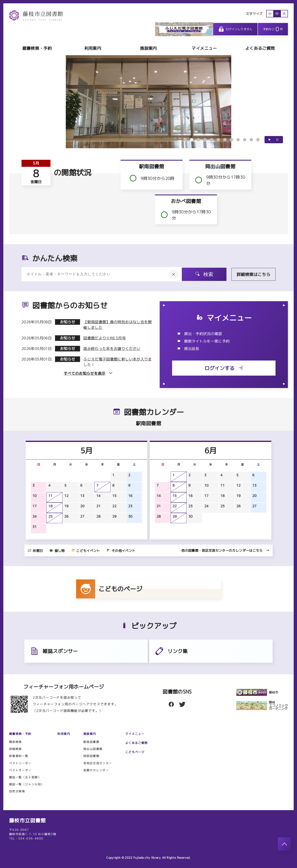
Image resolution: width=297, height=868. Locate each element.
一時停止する (277, 140)
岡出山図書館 (93, 749)
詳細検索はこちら (253, 274)
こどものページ (109, 589)
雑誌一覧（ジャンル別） (27, 784)
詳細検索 (16, 749)
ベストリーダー (20, 763)
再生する (270, 140)
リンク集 (171, 651)
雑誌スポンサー (54, 651)
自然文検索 (17, 791)
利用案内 (93, 48)
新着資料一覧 (19, 756)
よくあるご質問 (260, 48)
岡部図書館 (91, 756)
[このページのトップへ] (284, 844)
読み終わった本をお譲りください (112, 349)
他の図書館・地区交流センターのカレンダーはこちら (225, 550)
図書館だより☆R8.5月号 (105, 338)
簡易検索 (16, 742)
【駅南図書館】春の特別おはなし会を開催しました (117, 325)
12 (258, 140)
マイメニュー (204, 48)
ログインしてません (235, 29)
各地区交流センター (98, 763)
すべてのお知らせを (88, 373)
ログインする (224, 368)
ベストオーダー (20, 770)
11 (251, 140)
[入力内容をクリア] (174, 274)
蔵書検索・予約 (37, 48)
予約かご (273, 29)
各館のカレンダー (96, 770)
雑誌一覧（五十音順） (25, 777)
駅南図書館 (91, 742)
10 (245, 140)
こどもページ (135, 752)
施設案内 (148, 48)
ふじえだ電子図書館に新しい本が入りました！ (117, 362)
